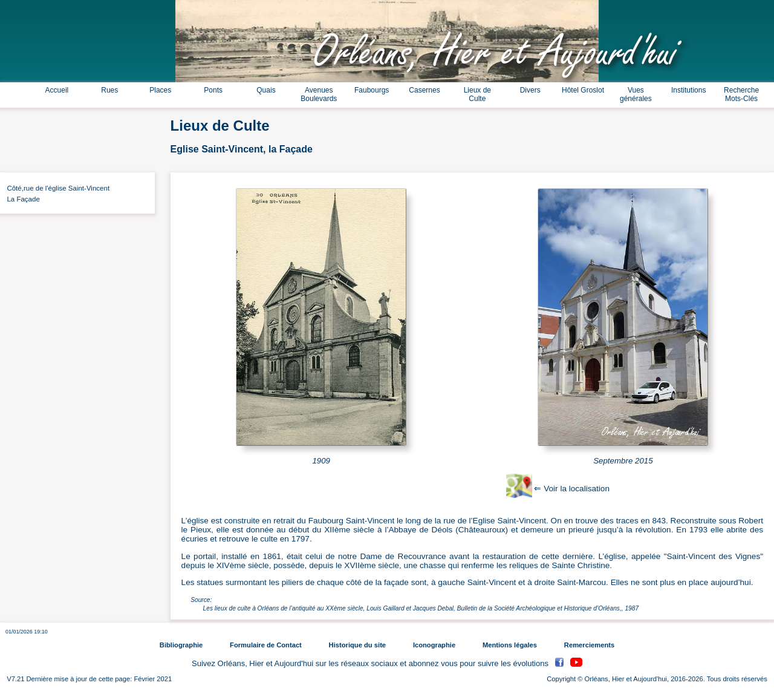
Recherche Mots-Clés (741, 94)
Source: (201, 600)
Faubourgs (372, 90)
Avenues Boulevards (319, 94)
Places (160, 90)
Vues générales (636, 94)
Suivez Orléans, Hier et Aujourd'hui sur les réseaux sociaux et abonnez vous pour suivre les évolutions (371, 664)
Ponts (213, 90)
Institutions (688, 90)
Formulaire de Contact (266, 645)
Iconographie (434, 645)
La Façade (21, 199)
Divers (530, 90)
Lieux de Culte (477, 94)
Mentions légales (510, 645)
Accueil (57, 90)
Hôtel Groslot (583, 90)
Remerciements (589, 645)
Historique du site (357, 645)
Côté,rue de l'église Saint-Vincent (56, 188)
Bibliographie (181, 645)
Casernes (424, 90)
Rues (109, 90)
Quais (266, 90)
